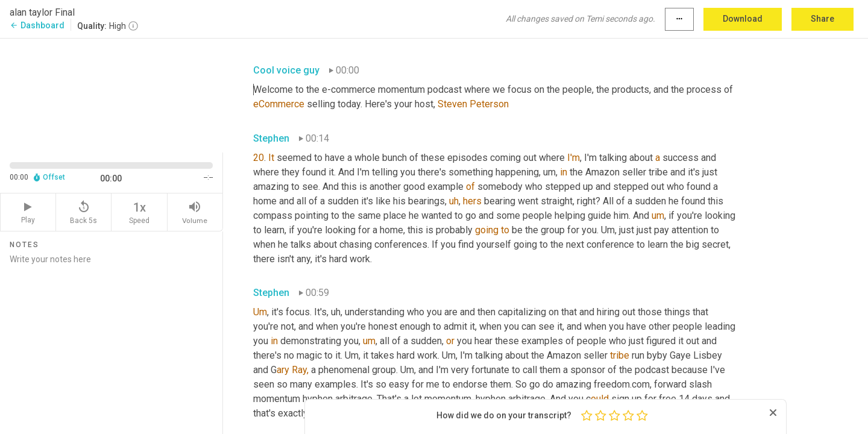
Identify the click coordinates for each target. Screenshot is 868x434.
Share (822, 19)
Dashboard (37, 25)
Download (743, 19)
